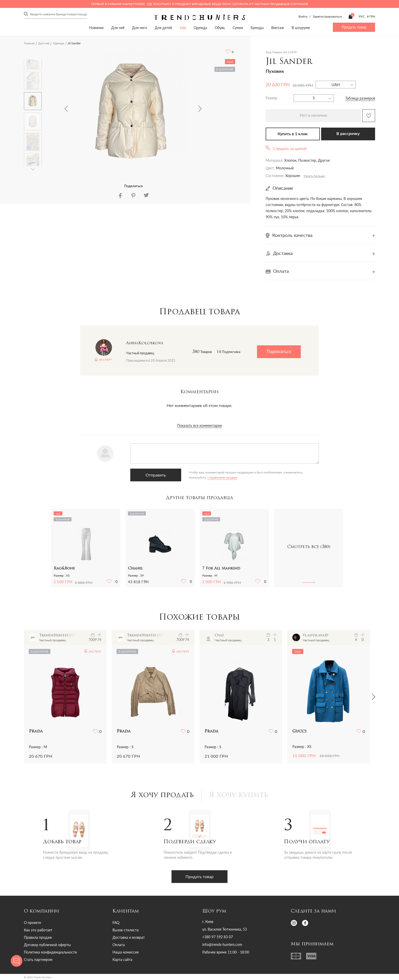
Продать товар (354, 27)
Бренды (257, 28)
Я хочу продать (162, 795)
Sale (183, 28)
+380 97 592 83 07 (218, 937)
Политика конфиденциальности (50, 952)
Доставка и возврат (129, 937)
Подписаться (279, 352)
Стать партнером (38, 959)
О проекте (32, 923)
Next (200, 109)
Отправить (156, 475)
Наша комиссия (126, 952)
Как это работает (38, 930)
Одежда (200, 28)
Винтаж (278, 28)
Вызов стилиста (126, 930)
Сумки (238, 28)
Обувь (220, 28)
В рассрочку (348, 134)
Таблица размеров (360, 98)
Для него (140, 28)
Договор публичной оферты (47, 945)
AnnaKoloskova (145, 343)
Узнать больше (314, 176)
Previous (66, 109)
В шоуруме (301, 28)
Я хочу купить (239, 795)
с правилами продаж (222, 477)
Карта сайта (122, 959)
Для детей (163, 28)
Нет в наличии (313, 115)
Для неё (118, 28)
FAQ (116, 923)
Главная (29, 43)
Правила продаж (38, 937)
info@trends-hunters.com (222, 945)
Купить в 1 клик (293, 134)
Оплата (119, 945)
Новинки (96, 28)
